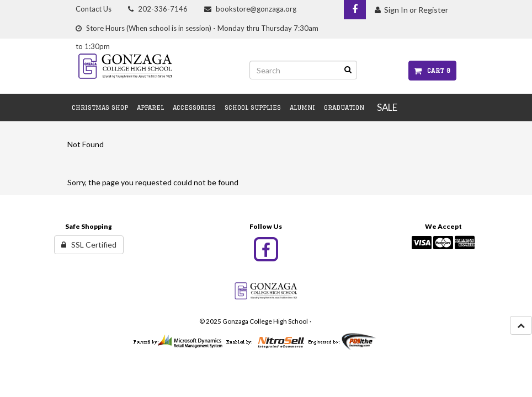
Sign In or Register (411, 10)
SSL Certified (89, 245)
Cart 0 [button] (432, 70)
